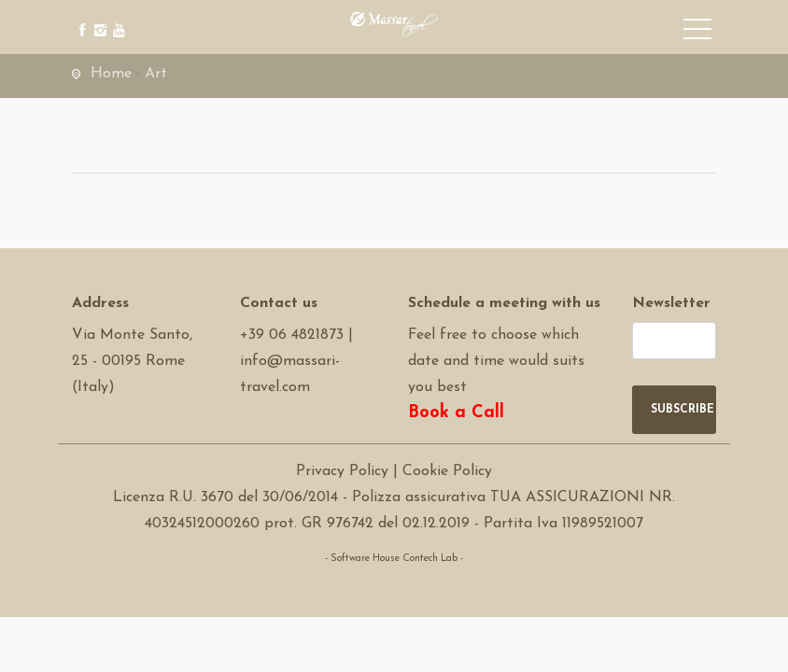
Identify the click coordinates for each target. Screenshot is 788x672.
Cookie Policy (447, 471)
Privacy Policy (342, 471)
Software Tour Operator (394, 585)
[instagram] (98, 16)
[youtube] (116, 16)
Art (156, 74)
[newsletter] (674, 341)
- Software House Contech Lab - (394, 559)
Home (111, 74)
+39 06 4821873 (292, 335)
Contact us (279, 303)
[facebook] (79, 16)
